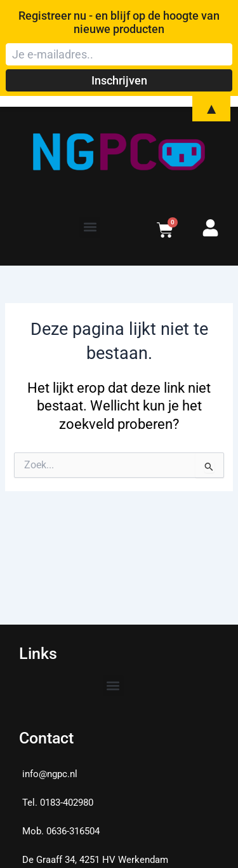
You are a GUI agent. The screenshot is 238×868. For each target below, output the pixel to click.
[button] (90, 227)
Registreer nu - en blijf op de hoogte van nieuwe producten (119, 22)
